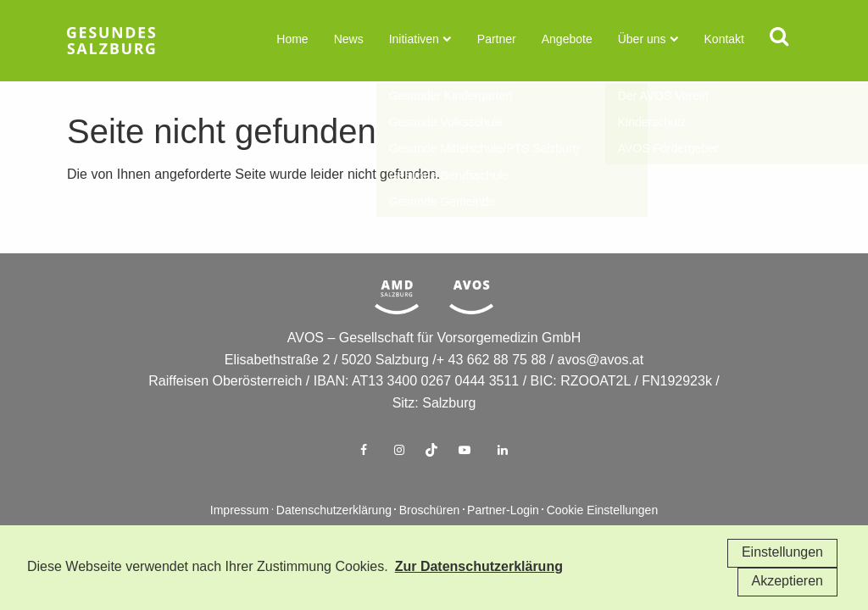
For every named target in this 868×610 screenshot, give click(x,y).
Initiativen (414, 40)
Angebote (567, 40)
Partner (497, 40)
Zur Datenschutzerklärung (479, 567)
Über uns (642, 40)
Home (292, 40)
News (349, 40)
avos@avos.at (601, 386)
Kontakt (724, 40)
